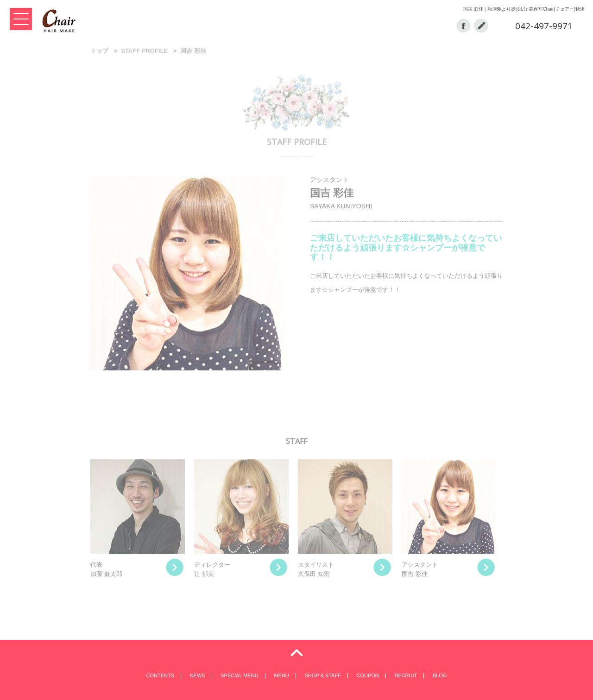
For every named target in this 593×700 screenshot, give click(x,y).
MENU (281, 675)
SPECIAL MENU (240, 675)
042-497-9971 (544, 26)
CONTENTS (161, 675)
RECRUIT (406, 675)
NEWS (198, 675)
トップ (99, 52)
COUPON (367, 675)
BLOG (440, 675)
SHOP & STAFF (322, 675)
